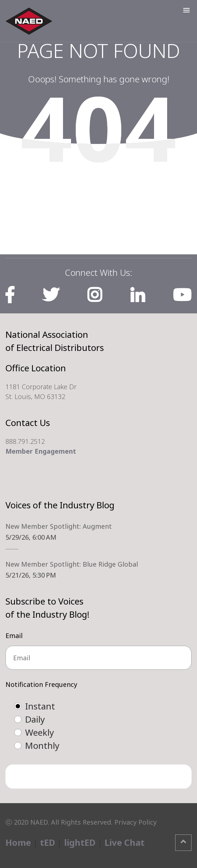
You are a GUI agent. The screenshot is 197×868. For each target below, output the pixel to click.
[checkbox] (98, 726)
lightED (80, 842)
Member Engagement (41, 451)
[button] (186, 10)
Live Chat (125, 842)
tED (48, 842)
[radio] (106, 706)
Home (18, 842)
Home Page (98, 189)
